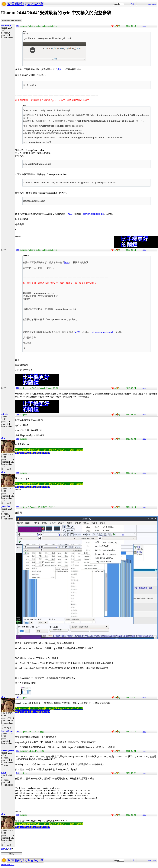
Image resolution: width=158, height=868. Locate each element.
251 (17, 773)
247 (17, 507)
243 (17, 388)
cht (9, 4)
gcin (28, 4)
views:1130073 (8, 865)
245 (17, 439)
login (149, 4)
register (154, 4)
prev (3, 849)
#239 (70, 214)
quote (144, 26)
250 (17, 751)
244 (17, 414)
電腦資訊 (18, 4)
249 (17, 731)
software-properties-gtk (93, 214)
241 (17, 26)
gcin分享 (37, 4)
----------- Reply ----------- (12, 20)
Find (132, 4)
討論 (59, 69)
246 (17, 473)
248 (17, 697)
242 (17, 250)
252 (17, 815)
